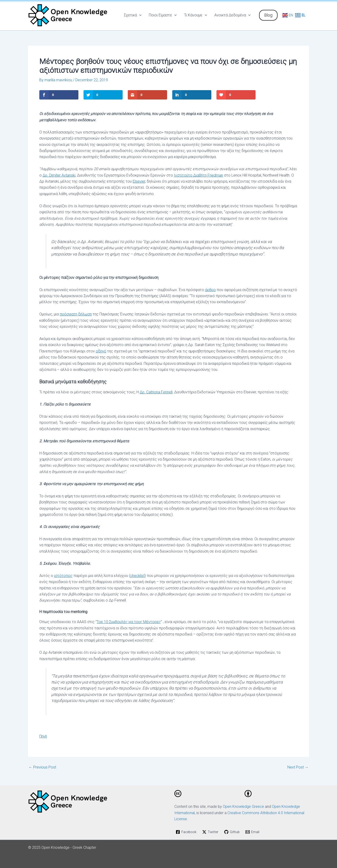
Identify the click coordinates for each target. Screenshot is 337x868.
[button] (268, 15)
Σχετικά (133, 15)
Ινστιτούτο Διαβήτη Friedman (198, 175)
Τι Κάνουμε (196, 15)
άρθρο (210, 290)
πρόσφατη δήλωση (76, 314)
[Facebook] (187, 832)
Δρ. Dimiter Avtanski (59, 175)
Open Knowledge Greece (243, 807)
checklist (137, 576)
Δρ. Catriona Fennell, (156, 392)
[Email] (256, 832)
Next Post (298, 767)
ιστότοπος (63, 576)
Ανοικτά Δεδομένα (233, 15)
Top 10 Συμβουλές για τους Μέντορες (129, 622)
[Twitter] (213, 832)
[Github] (235, 832)
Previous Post (42, 767)
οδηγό (101, 351)
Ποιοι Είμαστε (163, 15)
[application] (139, 15)
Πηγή (43, 736)
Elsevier (139, 181)
